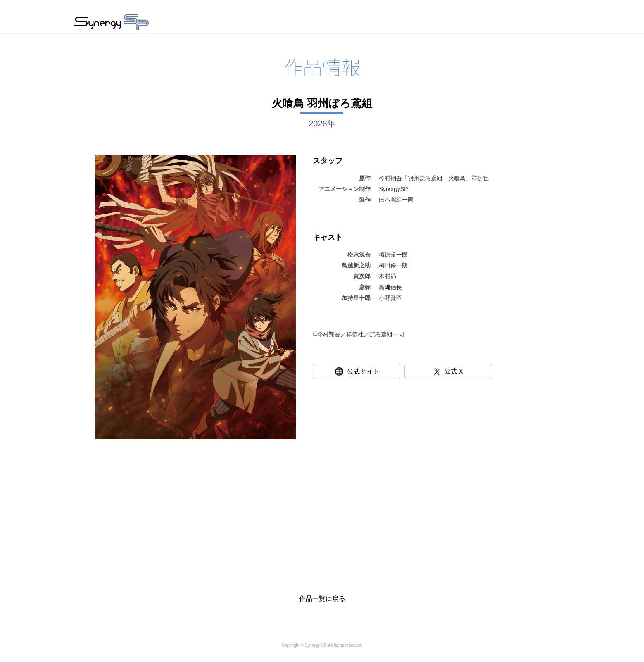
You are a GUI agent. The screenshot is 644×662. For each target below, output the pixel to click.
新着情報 (373, 23)
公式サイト (400, 371)
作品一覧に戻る (322, 599)
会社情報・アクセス (436, 23)
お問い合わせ (550, 23)
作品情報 (327, 23)
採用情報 (499, 23)
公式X (492, 371)
